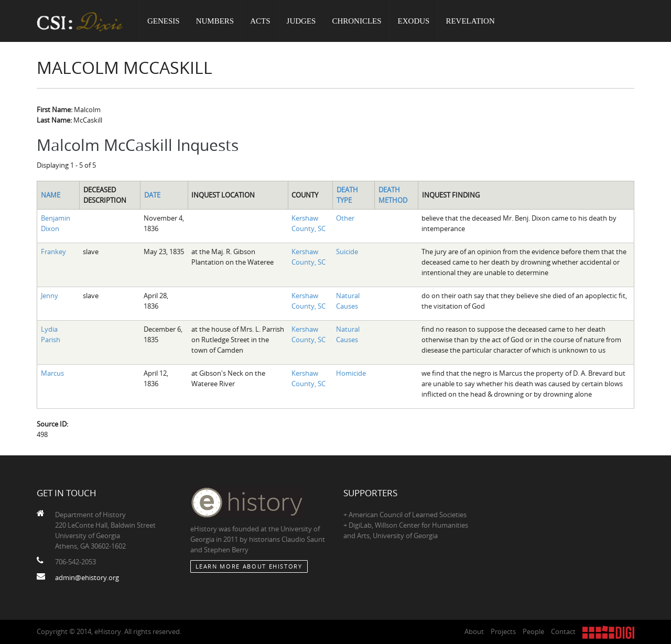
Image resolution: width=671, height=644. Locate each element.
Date (152, 195)
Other (345, 218)
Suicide (347, 252)
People (533, 631)
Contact (563, 631)
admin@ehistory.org (87, 577)
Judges (301, 21)
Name (51, 195)
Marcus (52, 373)
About (474, 631)
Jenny (50, 296)
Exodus (414, 21)
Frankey (53, 252)
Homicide (351, 373)
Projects (503, 631)
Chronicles (356, 21)
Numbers (215, 21)
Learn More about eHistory (249, 566)
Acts (260, 21)
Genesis (164, 21)
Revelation (470, 21)
